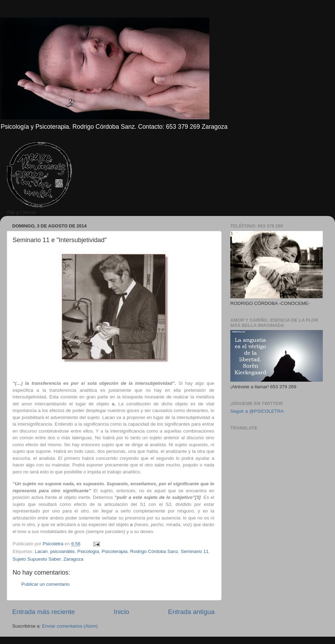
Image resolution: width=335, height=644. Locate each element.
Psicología (88, 551)
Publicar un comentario (45, 584)
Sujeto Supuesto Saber (37, 559)
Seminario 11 (195, 551)
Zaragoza (73, 559)
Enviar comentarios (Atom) (70, 626)
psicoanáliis (62, 551)
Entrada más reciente (44, 612)
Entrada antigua (191, 612)
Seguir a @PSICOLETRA (257, 411)
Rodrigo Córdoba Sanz (154, 551)
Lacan (41, 551)
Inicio (121, 612)
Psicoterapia (114, 551)
